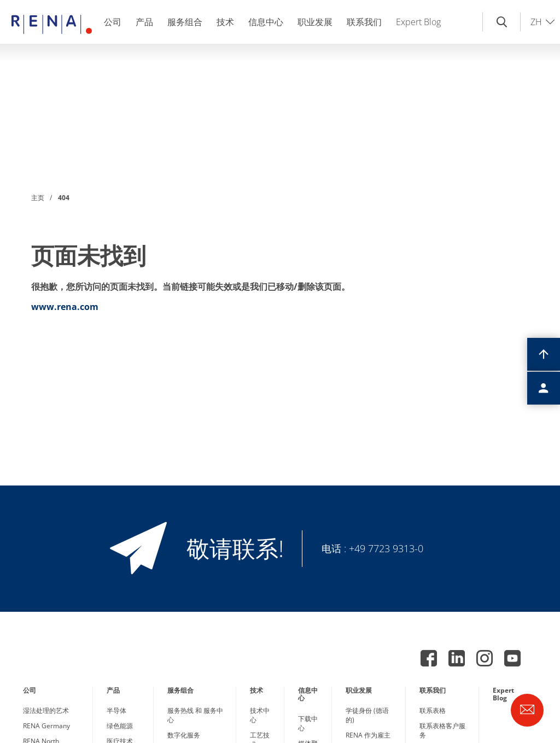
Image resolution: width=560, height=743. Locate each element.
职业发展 (315, 22)
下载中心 (308, 723)
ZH (536, 22)
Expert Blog (418, 22)
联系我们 (364, 22)
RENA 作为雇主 (368, 735)
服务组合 (185, 22)
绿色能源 (120, 726)
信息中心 (266, 22)
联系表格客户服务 (442, 730)
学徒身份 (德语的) (367, 715)
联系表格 (433, 710)
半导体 (116, 710)
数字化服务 (184, 735)
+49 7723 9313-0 (386, 548)
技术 (225, 22)
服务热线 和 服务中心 (195, 715)
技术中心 (260, 715)
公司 (113, 22)
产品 (144, 22)
